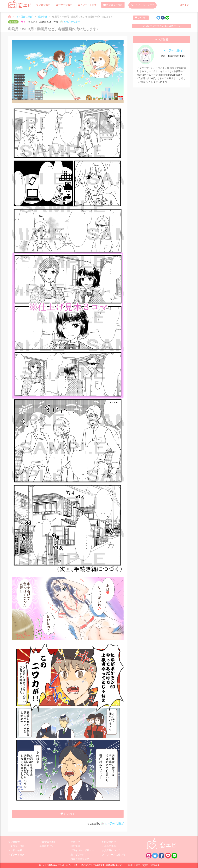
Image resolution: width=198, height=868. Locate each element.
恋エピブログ (78, 855)
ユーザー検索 (15, 850)
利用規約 (75, 846)
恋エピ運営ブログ (80, 859)
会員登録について (111, 850)
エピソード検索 (16, 855)
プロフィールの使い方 (114, 855)
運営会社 (75, 842)
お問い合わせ (109, 842)
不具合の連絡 (109, 846)
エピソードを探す (87, 5)
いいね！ (141, 18)
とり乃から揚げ (24, 17)
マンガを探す (43, 5)
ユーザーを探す (64, 5)
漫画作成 (42, 17)
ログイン (184, 5)
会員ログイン (46, 846)
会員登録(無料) (47, 842)
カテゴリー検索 (113, 5)
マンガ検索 (14, 842)
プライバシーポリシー (82, 850)
